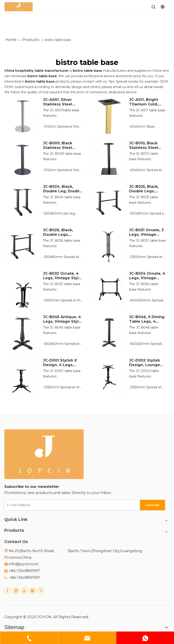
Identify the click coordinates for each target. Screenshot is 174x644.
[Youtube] (24, 591)
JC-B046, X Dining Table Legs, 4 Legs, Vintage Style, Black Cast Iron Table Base (147, 319)
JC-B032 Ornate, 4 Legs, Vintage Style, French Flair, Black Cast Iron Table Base (63, 276)
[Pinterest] (41, 591)
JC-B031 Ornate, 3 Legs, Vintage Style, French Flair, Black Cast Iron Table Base (147, 232)
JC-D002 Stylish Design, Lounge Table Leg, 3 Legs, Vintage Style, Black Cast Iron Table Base (147, 363)
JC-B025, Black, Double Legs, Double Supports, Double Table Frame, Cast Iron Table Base (146, 189)
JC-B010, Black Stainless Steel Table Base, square (144, 145)
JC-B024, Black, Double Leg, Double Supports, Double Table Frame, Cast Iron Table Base (62, 189)
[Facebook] (7, 591)
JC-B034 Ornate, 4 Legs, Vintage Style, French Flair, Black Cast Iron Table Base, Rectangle (147, 276)
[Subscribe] (152, 505)
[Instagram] (33, 591)
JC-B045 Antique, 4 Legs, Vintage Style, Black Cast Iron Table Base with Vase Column (63, 319)
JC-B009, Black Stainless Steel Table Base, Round (61, 145)
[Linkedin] (16, 591)
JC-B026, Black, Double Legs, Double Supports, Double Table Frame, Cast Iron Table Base (60, 232)
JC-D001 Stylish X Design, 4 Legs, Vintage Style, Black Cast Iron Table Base (63, 363)
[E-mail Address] (71, 505)
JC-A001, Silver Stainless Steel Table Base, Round (61, 102)
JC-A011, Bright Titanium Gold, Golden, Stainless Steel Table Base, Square (146, 102)
